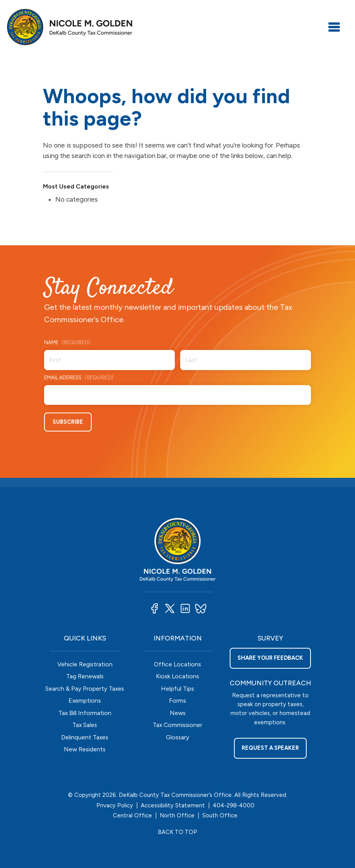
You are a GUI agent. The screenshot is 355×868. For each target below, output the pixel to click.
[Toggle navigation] (334, 27)
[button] (154, 608)
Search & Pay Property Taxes (85, 689)
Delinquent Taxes (85, 737)
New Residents (85, 749)
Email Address (79, 378)
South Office (220, 815)
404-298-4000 (234, 805)
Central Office (132, 815)
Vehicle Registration (85, 664)
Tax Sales (85, 725)
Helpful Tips (177, 689)
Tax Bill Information (85, 713)
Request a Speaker (270, 748)
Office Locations (177, 664)
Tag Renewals (85, 676)
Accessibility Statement (173, 805)
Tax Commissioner (177, 725)
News (178, 713)
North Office (177, 815)
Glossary (177, 737)
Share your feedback (270, 658)
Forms (177, 701)
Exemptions (85, 701)
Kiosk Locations (177, 676)
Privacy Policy (115, 805)
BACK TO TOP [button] (177, 832)
